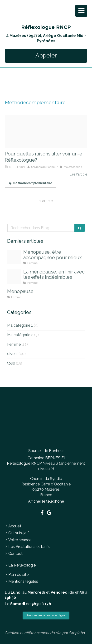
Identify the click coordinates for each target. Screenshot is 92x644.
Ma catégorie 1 (20, 325)
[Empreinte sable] (46, 132)
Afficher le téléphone (46, 501)
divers (12, 354)
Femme (14, 344)
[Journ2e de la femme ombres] (14, 277)
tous (11, 363)
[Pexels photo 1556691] (14, 257)
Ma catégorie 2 (20, 335)
